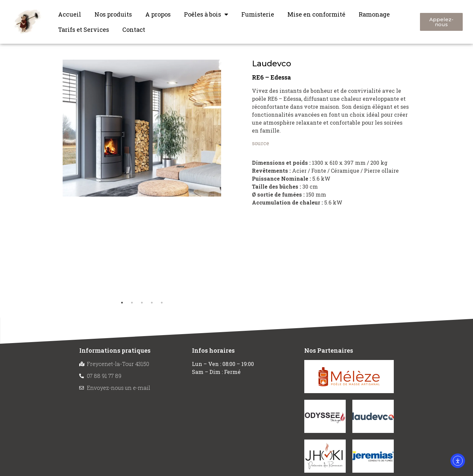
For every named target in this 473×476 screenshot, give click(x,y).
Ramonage (374, 14)
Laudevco (271, 63)
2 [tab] (132, 303)
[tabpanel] (142, 128)
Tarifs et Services (84, 30)
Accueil (70, 14)
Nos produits (113, 14)
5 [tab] (162, 303)
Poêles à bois (206, 14)
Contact (134, 30)
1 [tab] (122, 303)
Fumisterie (258, 14)
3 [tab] (142, 303)
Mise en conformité (316, 14)
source (261, 143)
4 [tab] (152, 303)
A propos (158, 14)
